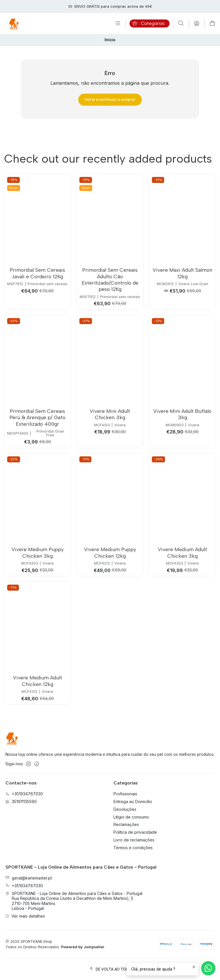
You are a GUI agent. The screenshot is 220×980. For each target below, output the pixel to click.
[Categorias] (150, 23)
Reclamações (126, 824)
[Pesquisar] (181, 23)
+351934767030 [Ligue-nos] (24, 794)
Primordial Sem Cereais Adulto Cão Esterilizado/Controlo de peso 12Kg (110, 279)
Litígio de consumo (131, 817)
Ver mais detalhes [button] (25, 916)
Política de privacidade (135, 832)
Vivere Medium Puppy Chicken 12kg (110, 552)
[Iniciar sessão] (197, 23)
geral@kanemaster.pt (29, 878)
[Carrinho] (212, 24)
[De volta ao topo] (110, 969)
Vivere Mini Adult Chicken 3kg (110, 414)
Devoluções (125, 809)
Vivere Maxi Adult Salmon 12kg (182, 273)
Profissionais (125, 794)
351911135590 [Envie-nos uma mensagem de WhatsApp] (21, 801)
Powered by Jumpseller (83, 947)
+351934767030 (24, 886)
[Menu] (118, 23)
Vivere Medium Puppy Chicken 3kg (38, 552)
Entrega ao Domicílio (133, 801)
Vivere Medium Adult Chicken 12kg (38, 681)
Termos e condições (133, 848)
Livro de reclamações (134, 840)
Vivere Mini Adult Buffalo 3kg (182, 414)
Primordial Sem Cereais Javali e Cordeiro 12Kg (37, 273)
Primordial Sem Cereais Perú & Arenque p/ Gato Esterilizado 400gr (37, 417)
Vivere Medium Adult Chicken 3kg (182, 552)
